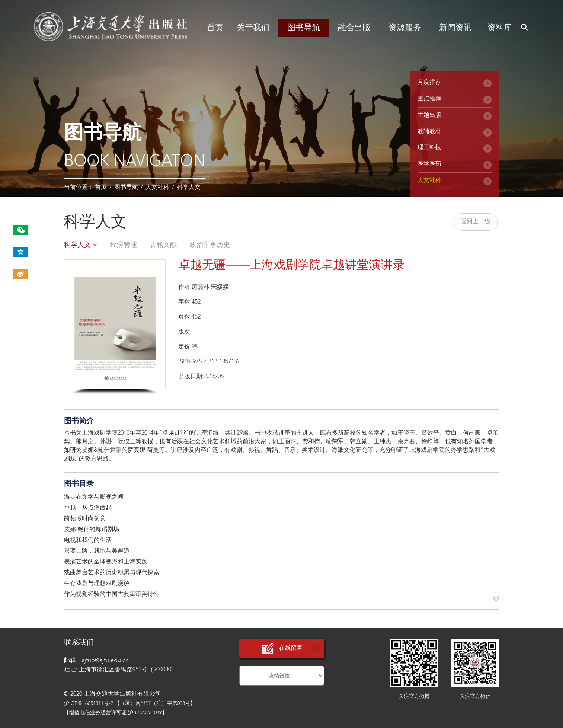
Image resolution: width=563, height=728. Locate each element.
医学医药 (429, 164)
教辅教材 (429, 132)
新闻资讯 (455, 28)
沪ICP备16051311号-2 (89, 703)
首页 (215, 28)
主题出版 (429, 115)
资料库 (500, 28)
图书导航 (304, 28)
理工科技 (429, 148)
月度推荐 (429, 83)
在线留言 (282, 649)
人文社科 (157, 188)
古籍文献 (163, 245)
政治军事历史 (210, 245)
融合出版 (354, 28)
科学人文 (189, 188)
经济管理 (124, 245)
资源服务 (405, 28)
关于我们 (253, 28)
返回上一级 (476, 222)
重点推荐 (429, 99)
